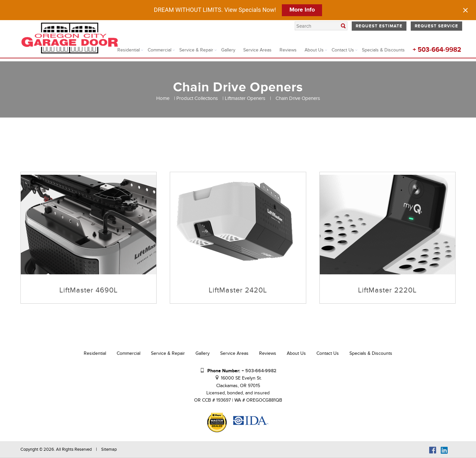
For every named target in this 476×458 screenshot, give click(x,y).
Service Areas (257, 50)
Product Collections (197, 98)
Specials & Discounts (383, 50)
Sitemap (109, 449)
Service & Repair (196, 50)
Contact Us (343, 50)
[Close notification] (465, 10)
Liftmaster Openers (245, 98)
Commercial (160, 50)
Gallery (228, 50)
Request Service (436, 26)
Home (163, 98)
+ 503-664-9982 (437, 50)
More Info (302, 10)
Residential (129, 50)
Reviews (288, 50)
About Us (314, 50)
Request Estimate (379, 26)
